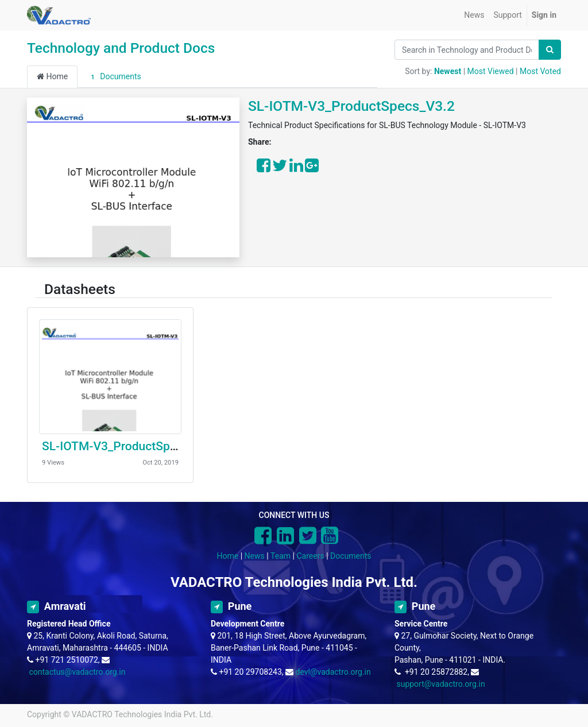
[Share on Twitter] (280, 168)
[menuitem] (474, 15)
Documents (114, 77)
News (255, 556)
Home (52, 76)
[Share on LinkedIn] (296, 168)
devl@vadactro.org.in (333, 672)
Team (281, 556)
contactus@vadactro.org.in (77, 672)
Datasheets (80, 289)
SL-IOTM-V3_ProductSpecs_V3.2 (351, 106)
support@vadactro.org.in (440, 684)
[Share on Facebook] (264, 168)
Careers (310, 556)
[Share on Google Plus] (312, 168)
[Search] (550, 50)
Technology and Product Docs (121, 48)
